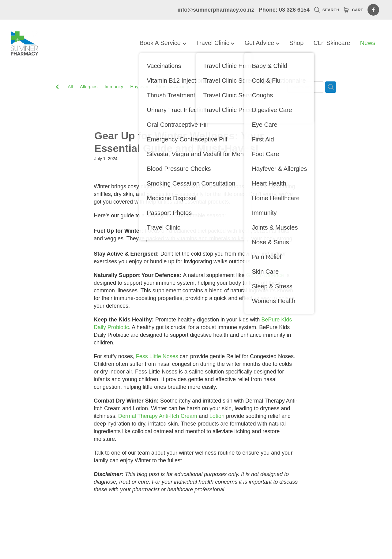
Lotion (217, 416)
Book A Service (163, 43)
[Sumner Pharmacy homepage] (48, 43)
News (367, 43)
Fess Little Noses (157, 356)
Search (327, 10)
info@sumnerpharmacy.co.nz (216, 10)
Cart (353, 10)
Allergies (89, 86)
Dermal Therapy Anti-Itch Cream (158, 416)
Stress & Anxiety (172, 86)
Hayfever (139, 86)
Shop (297, 43)
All (70, 86)
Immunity (114, 86)
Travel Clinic (215, 43)
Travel (229, 86)
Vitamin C (206, 86)
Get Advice (262, 43)
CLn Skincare (332, 43)
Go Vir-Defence (265, 275)
